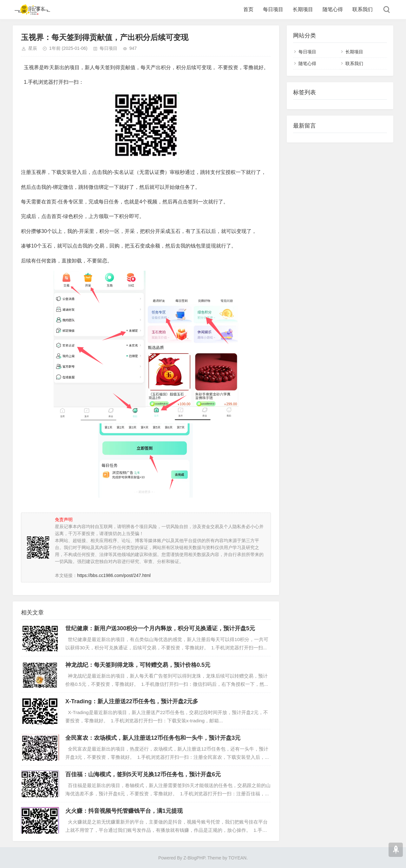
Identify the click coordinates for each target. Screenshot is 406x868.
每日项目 (273, 9)
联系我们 (363, 9)
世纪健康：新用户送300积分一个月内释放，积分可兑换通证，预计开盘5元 (160, 628)
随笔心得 (333, 9)
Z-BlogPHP (194, 858)
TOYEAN (237, 858)
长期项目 (303, 9)
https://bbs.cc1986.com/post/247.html (114, 575)
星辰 (33, 48)
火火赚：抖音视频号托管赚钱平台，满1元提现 (124, 811)
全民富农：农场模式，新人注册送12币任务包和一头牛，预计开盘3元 (153, 738)
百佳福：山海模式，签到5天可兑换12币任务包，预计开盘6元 (143, 774)
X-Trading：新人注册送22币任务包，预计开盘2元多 (132, 701)
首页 (248, 9)
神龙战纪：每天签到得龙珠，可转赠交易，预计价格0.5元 (138, 665)
